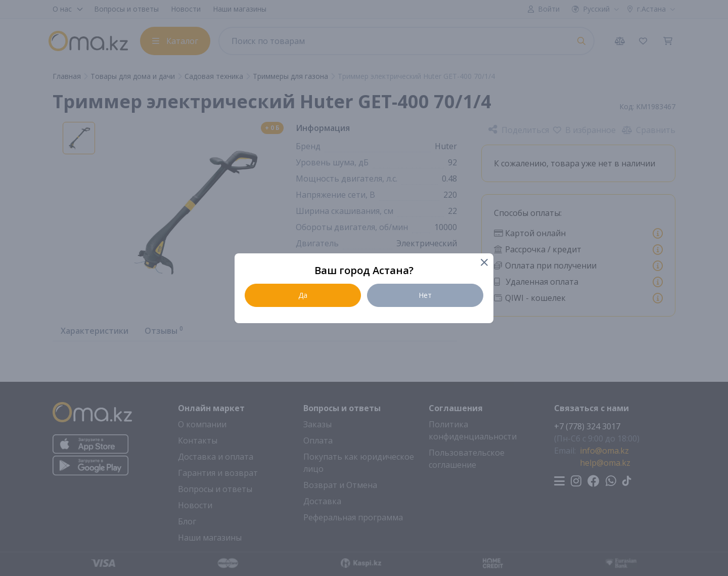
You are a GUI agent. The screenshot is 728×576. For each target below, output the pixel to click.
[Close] (484, 263)
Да (303, 295)
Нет (425, 295)
